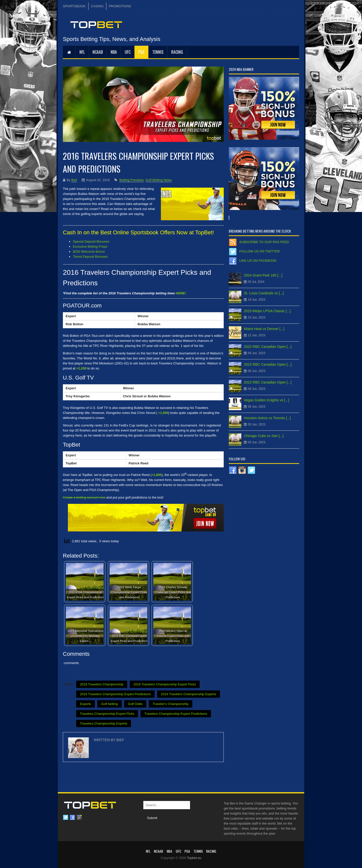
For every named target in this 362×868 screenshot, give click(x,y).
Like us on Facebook (258, 261)
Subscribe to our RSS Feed (264, 242)
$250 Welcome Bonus (89, 252)
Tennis (158, 52)
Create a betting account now (84, 497)
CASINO (97, 6)
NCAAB (98, 52)
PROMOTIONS (120, 6)
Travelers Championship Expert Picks (107, 714)
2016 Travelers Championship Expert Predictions (115, 694)
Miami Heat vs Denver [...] (264, 329)
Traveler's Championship (171, 704)
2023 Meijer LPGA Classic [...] (267, 311)
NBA (114, 52)
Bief (74, 180)
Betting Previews (132, 180)
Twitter (66, 818)
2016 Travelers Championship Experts (189, 694)
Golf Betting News (159, 180)
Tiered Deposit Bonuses (90, 257)
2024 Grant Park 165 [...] (263, 275)
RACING (177, 52)
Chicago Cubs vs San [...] (264, 436)
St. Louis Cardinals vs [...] (264, 293)
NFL (82, 52)
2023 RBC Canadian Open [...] (268, 347)
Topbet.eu (194, 858)
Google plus (79, 818)
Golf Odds (135, 704)
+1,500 (163, 413)
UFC (128, 52)
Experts (85, 704)
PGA (141, 52)
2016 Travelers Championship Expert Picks (165, 684)
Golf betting (109, 704)
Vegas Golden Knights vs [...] (266, 400)
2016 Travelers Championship (102, 684)
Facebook (72, 818)
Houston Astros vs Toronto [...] (267, 418)
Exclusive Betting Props (90, 247)
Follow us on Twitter (260, 251)
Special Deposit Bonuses (91, 241)
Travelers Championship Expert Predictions (176, 714)
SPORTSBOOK (74, 6)
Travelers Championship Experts (104, 723)
